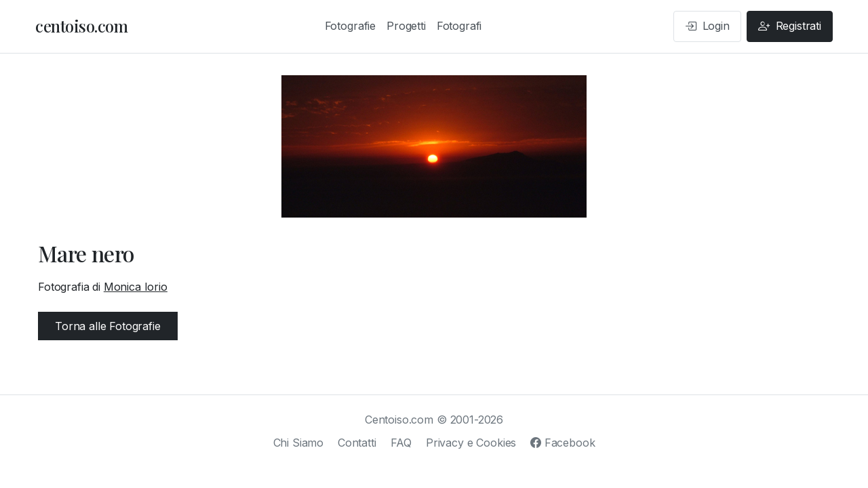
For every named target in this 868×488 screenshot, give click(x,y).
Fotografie (350, 26)
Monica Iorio (136, 287)
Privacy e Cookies (471, 443)
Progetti (406, 26)
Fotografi (459, 26)
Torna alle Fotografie (108, 326)
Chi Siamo (299, 443)
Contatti (357, 443)
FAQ (401, 443)
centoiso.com (81, 26)
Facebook (563, 443)
